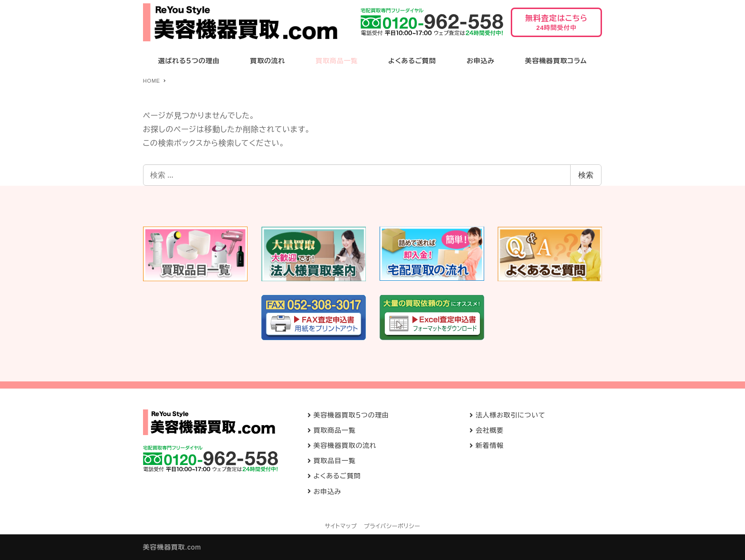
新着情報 (490, 446)
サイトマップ (341, 526)
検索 (586, 175)
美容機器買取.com (172, 547)
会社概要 (490, 430)
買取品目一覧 (335, 461)
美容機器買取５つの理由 (351, 415)
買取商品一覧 (335, 430)
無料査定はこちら (556, 26)
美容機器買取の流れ (345, 446)
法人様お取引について (511, 415)
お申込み (328, 492)
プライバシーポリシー (392, 526)
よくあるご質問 (337, 476)
